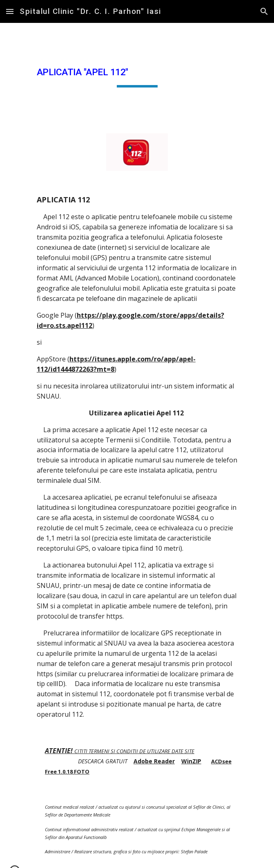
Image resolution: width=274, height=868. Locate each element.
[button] (10, 11)
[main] (137, 73)
